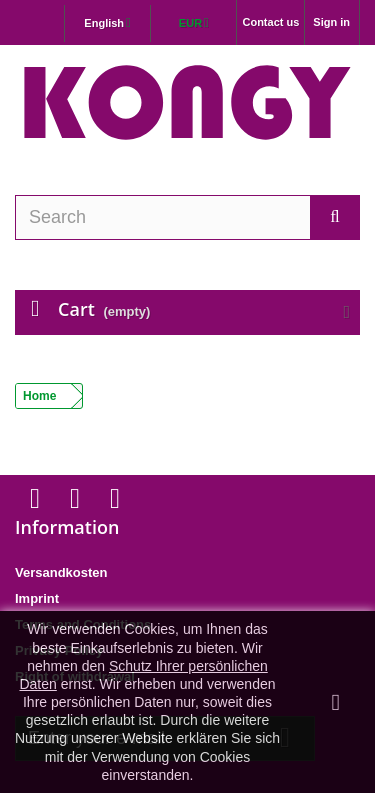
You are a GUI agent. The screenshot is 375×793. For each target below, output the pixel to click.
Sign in (331, 22)
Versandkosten (61, 572)
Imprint (37, 598)
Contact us (270, 22)
